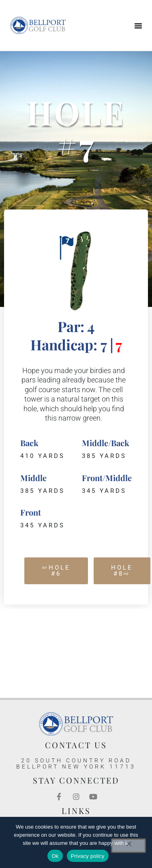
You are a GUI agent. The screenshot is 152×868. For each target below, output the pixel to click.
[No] (128, 846)
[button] (138, 26)
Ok (55, 856)
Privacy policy (88, 856)
